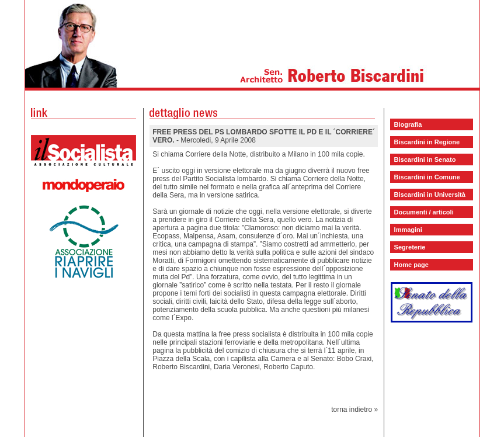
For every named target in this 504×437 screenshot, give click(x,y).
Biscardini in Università (430, 195)
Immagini (408, 230)
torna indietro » (354, 410)
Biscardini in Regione (427, 142)
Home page (411, 265)
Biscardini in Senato (425, 159)
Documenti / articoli (424, 212)
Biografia (408, 124)
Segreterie (410, 247)
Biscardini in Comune (427, 177)
